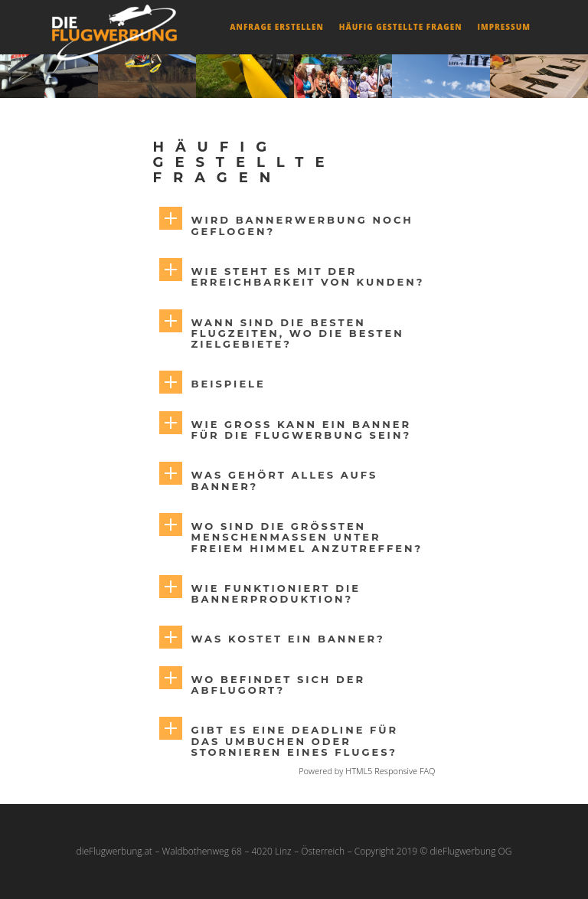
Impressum (504, 27)
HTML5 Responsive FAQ (390, 771)
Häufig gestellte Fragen (401, 27)
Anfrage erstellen (276, 27)
